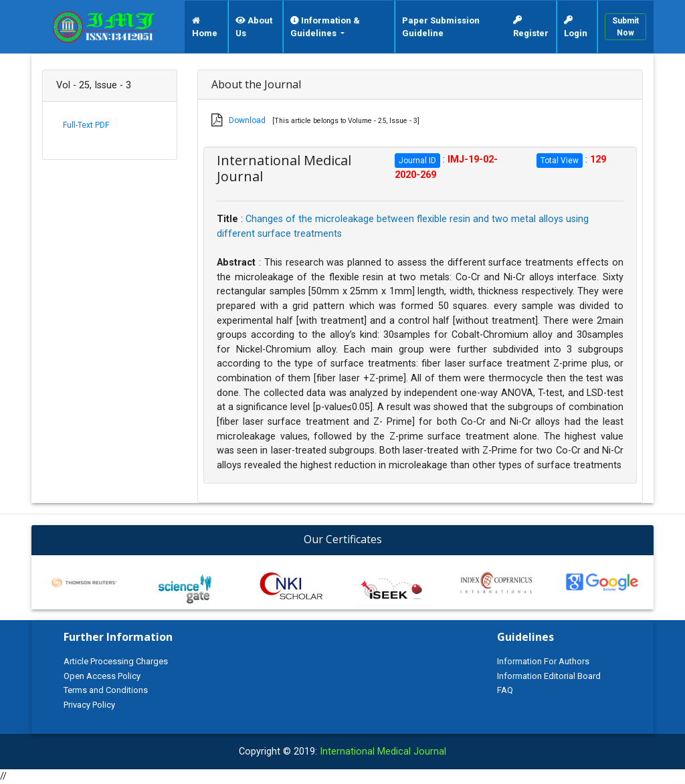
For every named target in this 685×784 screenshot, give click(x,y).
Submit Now (625, 27)
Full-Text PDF (86, 125)
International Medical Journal (383, 752)
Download (247, 120)
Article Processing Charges (116, 661)
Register (531, 27)
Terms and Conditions (106, 690)
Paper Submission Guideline (441, 27)
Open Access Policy (102, 676)
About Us (254, 27)
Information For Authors (543, 661)
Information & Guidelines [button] (325, 27)
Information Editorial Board (549, 676)
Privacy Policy (89, 705)
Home (205, 27)
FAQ (505, 690)
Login (576, 27)
